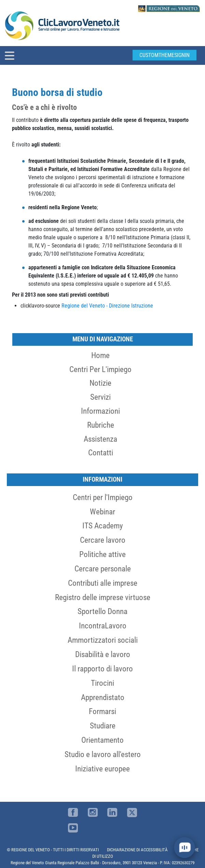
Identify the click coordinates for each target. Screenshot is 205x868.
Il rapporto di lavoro (102, 669)
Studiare (103, 726)
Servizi (100, 397)
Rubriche (101, 425)
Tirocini (102, 683)
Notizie (100, 383)
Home (100, 355)
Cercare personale (103, 569)
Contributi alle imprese (103, 583)
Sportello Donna (102, 611)
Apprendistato (103, 697)
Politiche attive (102, 554)
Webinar (102, 512)
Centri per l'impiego (100, 369)
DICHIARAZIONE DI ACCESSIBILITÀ (137, 850)
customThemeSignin (165, 55)
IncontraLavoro (103, 626)
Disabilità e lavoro (103, 654)
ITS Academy (103, 526)
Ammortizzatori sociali (103, 640)
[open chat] (184, 848)
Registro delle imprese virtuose (103, 597)
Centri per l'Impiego (103, 497)
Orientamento (102, 740)
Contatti (101, 453)
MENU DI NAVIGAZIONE (103, 339)
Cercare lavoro (103, 540)
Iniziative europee (102, 769)
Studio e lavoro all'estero (103, 754)
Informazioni (100, 411)
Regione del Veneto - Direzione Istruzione (107, 306)
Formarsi (102, 711)
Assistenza (100, 439)
